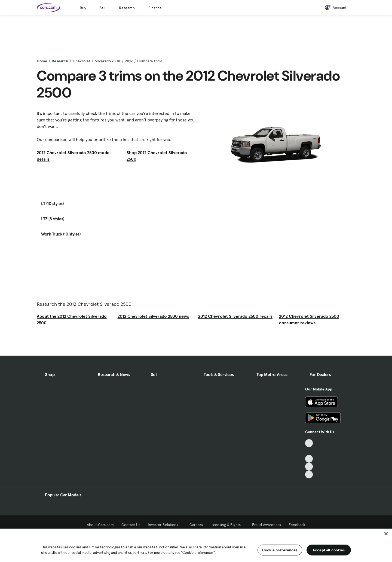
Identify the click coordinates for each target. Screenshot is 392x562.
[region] (196, 545)
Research (127, 8)
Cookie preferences (280, 550)
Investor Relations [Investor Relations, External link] (165, 525)
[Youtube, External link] (309, 459)
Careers (196, 525)
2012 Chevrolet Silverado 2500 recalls (235, 316)
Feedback (297, 525)
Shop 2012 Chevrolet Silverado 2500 (157, 156)
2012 (129, 61)
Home (42, 61)
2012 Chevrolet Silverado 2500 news (153, 316)
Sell (102, 8)
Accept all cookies (329, 550)
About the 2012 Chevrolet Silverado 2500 (72, 319)
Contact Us (131, 525)
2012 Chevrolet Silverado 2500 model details (74, 156)
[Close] (386, 534)
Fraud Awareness (267, 525)
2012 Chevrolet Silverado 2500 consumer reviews (309, 319)
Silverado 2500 (108, 61)
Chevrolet (81, 61)
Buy (83, 8)
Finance (155, 8)
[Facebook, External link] (309, 451)
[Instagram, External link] (309, 467)
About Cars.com (100, 525)
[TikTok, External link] (309, 443)
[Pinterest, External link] (309, 474)
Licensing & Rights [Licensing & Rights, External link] (227, 525)
